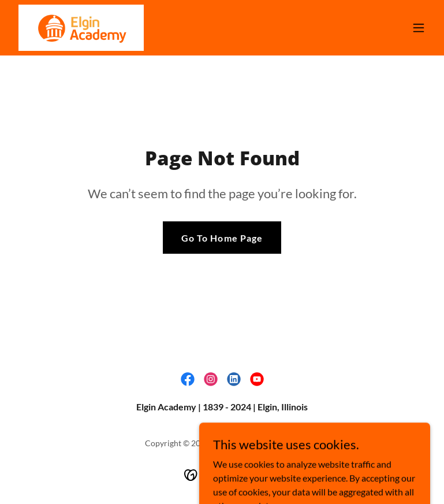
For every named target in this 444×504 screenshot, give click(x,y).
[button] (419, 28)
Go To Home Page (222, 238)
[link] (81, 28)
